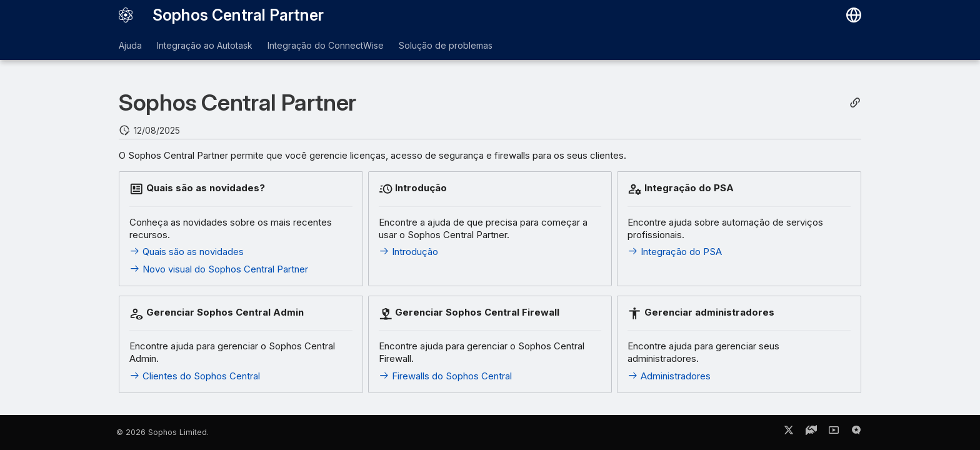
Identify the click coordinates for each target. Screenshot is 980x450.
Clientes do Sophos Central (195, 376)
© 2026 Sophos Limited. (162, 432)
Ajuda (130, 45)
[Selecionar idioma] (854, 15)
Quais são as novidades (187, 252)
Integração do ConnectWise (326, 45)
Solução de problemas (446, 45)
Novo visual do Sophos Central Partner (219, 269)
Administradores (669, 376)
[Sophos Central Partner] (126, 15)
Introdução (408, 252)
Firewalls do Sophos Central (445, 376)
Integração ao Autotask (205, 45)
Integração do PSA (675, 252)
